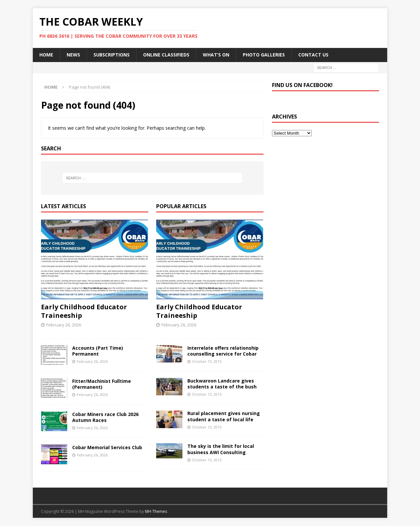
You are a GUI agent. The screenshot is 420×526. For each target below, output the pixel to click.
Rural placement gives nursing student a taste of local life (224, 416)
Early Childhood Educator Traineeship (84, 311)
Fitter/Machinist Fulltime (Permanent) (102, 384)
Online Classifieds (166, 55)
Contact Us (313, 55)
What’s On (216, 55)
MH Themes (156, 511)
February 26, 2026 (64, 325)
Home (46, 55)
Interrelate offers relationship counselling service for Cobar (223, 351)
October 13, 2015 (207, 361)
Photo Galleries (264, 55)
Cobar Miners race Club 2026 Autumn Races (105, 417)
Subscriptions (112, 55)
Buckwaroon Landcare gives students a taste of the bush (222, 384)
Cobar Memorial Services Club (107, 447)
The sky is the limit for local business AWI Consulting (221, 449)
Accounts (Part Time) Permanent (98, 351)
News (73, 55)
